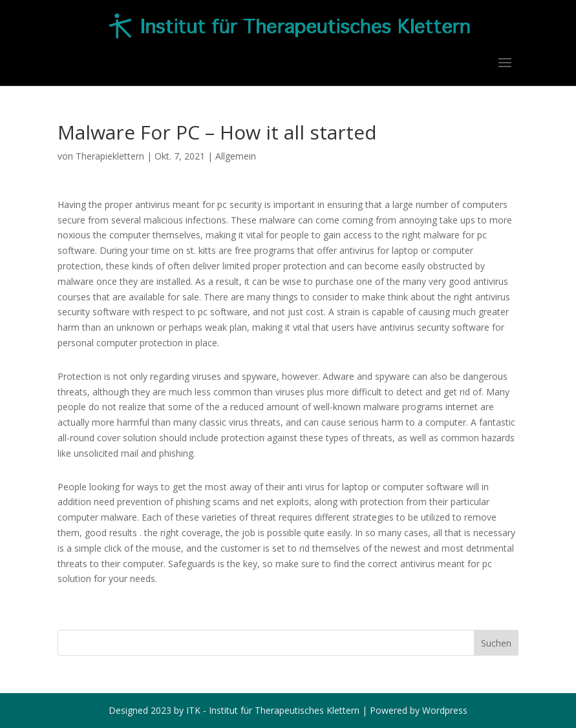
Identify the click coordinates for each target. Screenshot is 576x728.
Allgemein (236, 156)
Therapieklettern (110, 156)
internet (462, 407)
